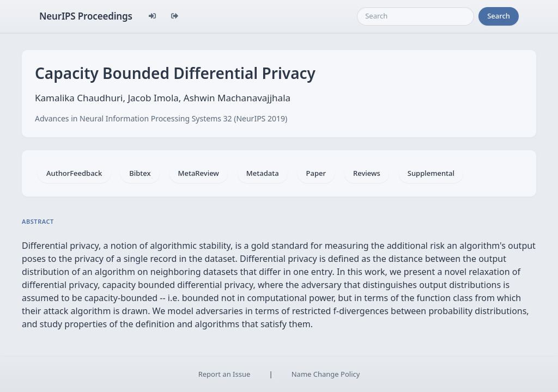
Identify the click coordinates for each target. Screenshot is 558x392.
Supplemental (431, 173)
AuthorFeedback (74, 173)
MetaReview (199, 173)
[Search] (416, 16)
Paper (316, 173)
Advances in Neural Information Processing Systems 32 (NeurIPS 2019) (161, 118)
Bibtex (140, 173)
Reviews (367, 173)
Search (499, 16)
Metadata (263, 173)
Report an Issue (225, 374)
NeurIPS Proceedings (86, 16)
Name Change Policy (326, 374)
